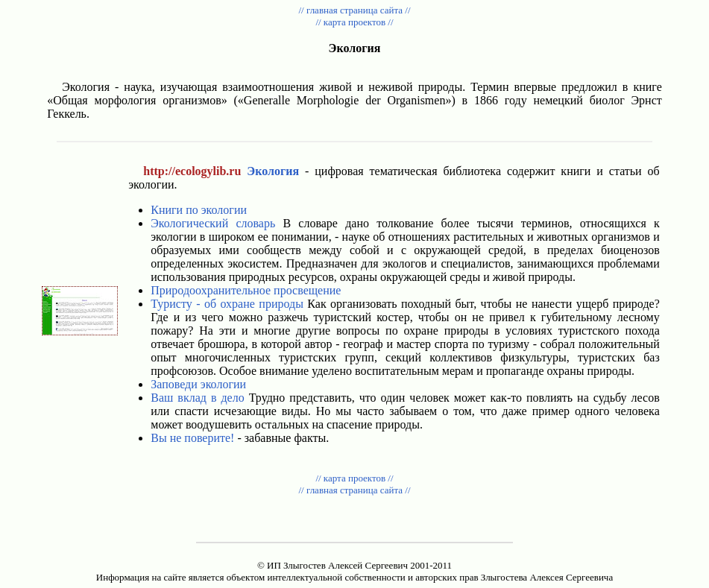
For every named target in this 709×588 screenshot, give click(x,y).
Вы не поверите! (192, 438)
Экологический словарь (213, 223)
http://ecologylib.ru (192, 171)
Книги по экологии (199, 210)
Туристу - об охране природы (227, 304)
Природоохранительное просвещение (246, 290)
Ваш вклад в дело (197, 398)
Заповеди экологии (198, 384)
